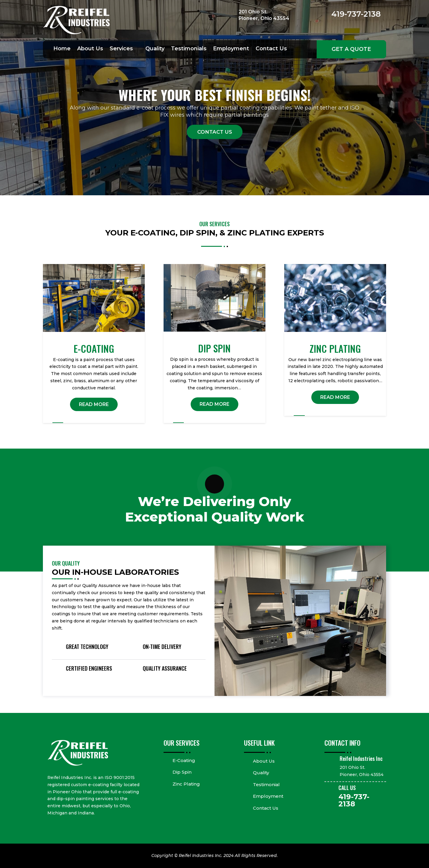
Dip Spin (182, 772)
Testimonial (266, 785)
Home (62, 49)
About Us (90, 49)
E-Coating (184, 760)
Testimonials (189, 49)
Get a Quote (351, 49)
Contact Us (271, 49)
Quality (155, 49)
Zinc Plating (186, 784)
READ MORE (94, 404)
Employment (231, 49)
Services (121, 49)
